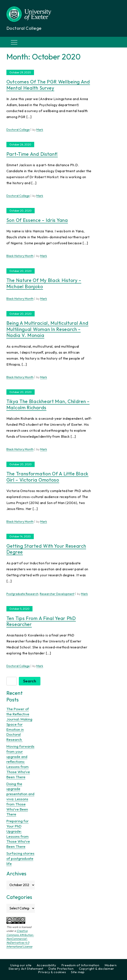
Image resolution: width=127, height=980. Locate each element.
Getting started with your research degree (46, 549)
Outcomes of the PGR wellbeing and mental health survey (48, 85)
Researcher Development (57, 594)
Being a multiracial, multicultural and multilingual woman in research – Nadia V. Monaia (47, 329)
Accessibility (47, 965)
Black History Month (20, 256)
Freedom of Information (80, 965)
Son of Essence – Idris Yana (37, 220)
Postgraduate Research (22, 594)
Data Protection (61, 969)
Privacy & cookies (52, 972)
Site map (78, 972)
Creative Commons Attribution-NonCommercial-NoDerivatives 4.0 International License (20, 939)
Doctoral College (18, 130)
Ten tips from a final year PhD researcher (41, 621)
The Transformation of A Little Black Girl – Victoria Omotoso (47, 477)
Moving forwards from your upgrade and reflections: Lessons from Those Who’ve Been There (20, 762)
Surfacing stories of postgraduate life (20, 858)
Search (30, 681)
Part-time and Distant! (32, 154)
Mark (40, 130)
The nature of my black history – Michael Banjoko (44, 283)
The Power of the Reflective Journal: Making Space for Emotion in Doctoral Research (19, 724)
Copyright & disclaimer (97, 969)
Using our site (21, 965)
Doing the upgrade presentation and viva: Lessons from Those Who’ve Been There (20, 799)
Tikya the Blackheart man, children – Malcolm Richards (48, 404)
